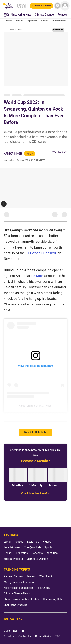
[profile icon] (65, 6)
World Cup (60, 152)
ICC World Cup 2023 (41, 253)
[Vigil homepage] (23, 8)
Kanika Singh (13, 154)
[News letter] (57, 6)
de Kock (37, 276)
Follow (30, 154)
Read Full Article (35, 432)
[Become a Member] (42, 6)
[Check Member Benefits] (35, 493)
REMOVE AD (58, 30)
